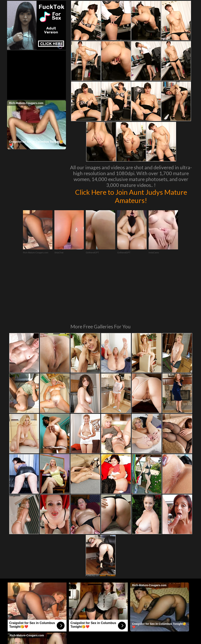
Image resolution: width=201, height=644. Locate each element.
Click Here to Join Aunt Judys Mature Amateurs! (131, 196)
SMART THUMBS (107, 522)
